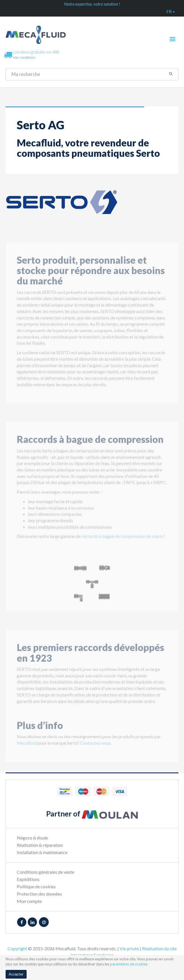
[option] (92, 586)
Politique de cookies (36, 886)
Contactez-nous (96, 746)
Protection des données (39, 894)
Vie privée (129, 948)
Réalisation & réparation (40, 845)
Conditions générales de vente (46, 872)
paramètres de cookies (129, 964)
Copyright (17, 948)
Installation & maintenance (42, 852)
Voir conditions (24, 57)
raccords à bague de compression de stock (122, 539)
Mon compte (29, 901)
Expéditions (28, 879)
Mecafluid (27, 746)
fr (171, 11)
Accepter (16, 974)
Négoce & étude (32, 838)
